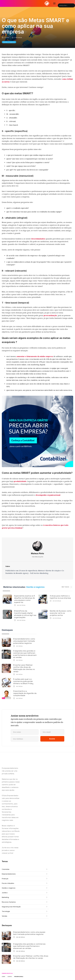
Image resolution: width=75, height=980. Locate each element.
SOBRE (3, 977)
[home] (47, 3)
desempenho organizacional (48, 495)
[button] (54, 3)
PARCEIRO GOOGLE (19, 977)
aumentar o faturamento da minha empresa (35, 356)
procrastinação (50, 315)
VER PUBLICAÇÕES (38, 557)
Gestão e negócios (9, 42)
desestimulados (38, 239)
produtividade (20, 481)
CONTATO (10, 977)
